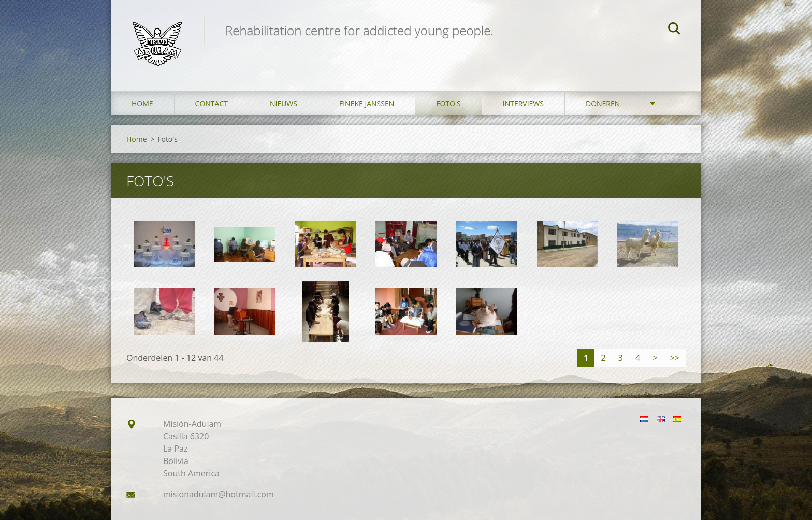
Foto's (448, 103)
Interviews (523, 103)
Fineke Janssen (367, 103)
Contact (212, 103)
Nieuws (284, 103)
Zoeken (674, 30)
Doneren (603, 103)
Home (142, 103)
